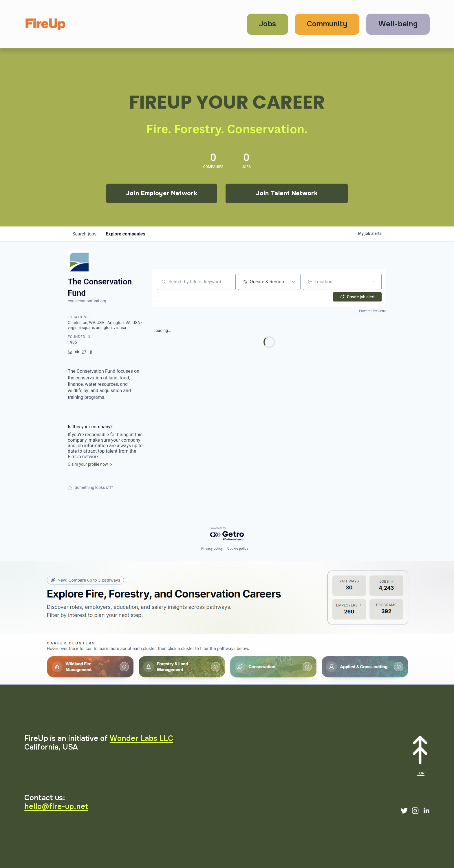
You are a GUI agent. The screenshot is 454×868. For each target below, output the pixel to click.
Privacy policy (212, 549)
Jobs (267, 24)
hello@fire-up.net (56, 807)
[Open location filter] (374, 282)
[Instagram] (415, 811)
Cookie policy (238, 549)
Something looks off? (90, 487)
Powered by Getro (373, 311)
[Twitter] (404, 811)
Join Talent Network (287, 193)
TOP (421, 773)
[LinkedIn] (426, 811)
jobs (84, 234)
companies (125, 234)
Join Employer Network (162, 193)
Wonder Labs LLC (141, 739)
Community (327, 24)
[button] (172, 297)
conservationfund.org (87, 301)
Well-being (398, 24)
